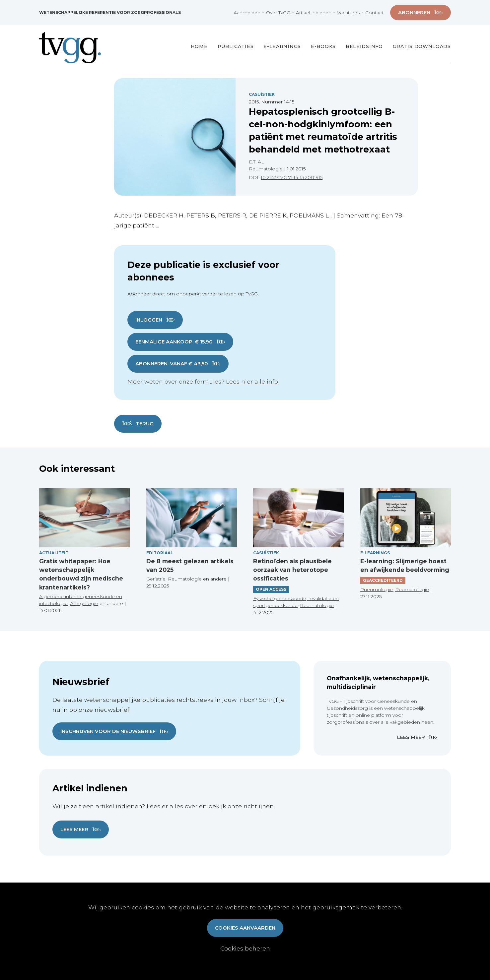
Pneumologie (377, 589)
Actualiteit (54, 553)
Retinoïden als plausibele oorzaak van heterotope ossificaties (292, 570)
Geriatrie (156, 579)
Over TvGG (278, 13)
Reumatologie (266, 169)
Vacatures (348, 13)
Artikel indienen (314, 13)
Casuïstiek (262, 94)
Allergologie (84, 603)
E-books (323, 46)
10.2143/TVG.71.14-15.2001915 (292, 177)
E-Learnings (282, 46)
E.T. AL (256, 162)
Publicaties (236, 46)
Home (199, 46)
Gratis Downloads (422, 46)
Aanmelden (247, 13)
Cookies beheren (245, 948)
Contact (374, 13)
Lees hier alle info (252, 381)
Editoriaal (160, 553)
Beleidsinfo (364, 46)
